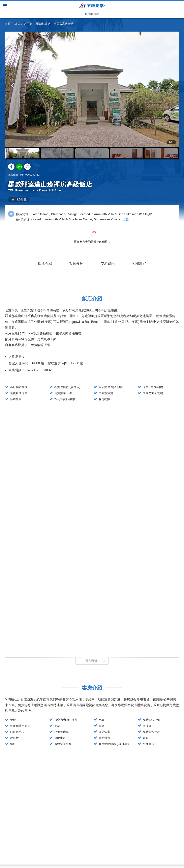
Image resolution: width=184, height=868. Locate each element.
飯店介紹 (45, 263)
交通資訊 (108, 263)
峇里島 (28, 24)
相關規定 (139, 263)
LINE (19, 167)
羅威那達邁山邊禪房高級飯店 (55, 24)
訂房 (17, 24)
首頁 (8, 24)
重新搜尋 (92, 14)
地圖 (126, 219)
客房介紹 (76, 263)
